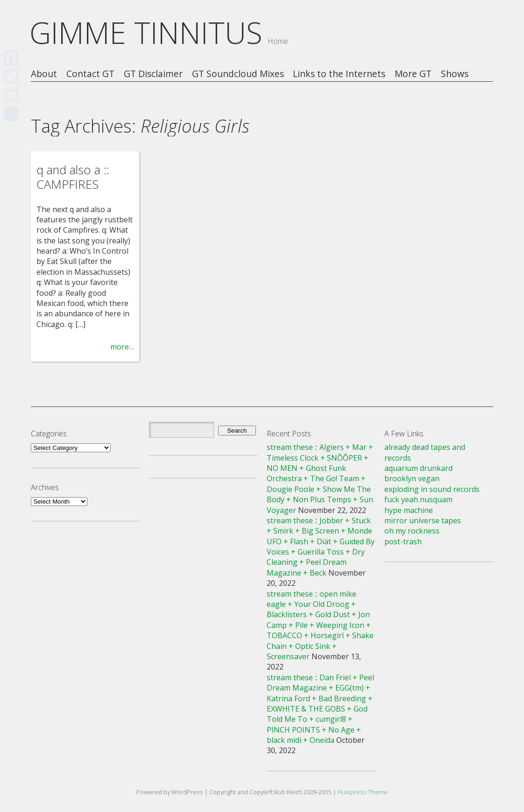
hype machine (409, 510)
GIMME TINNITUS (146, 32)
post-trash (403, 541)
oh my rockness (412, 531)
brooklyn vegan (412, 478)
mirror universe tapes (423, 520)
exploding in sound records (432, 489)
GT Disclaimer (153, 74)
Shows (455, 74)
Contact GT (90, 74)
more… (122, 347)
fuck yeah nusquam (418, 499)
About (44, 74)
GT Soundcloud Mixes (238, 74)
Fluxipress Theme (363, 792)
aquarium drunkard (418, 468)
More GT (413, 74)
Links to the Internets (339, 74)
